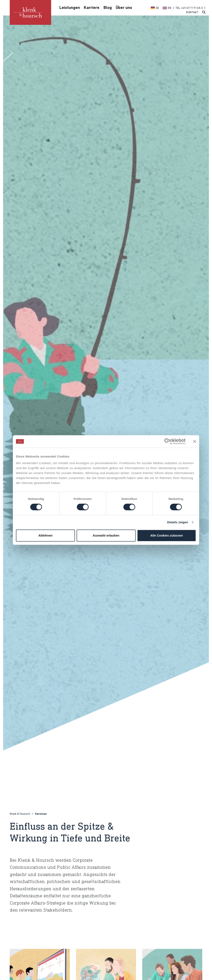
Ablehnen (45, 535)
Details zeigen (178, 522)
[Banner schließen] (195, 441)
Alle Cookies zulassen (167, 535)
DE (157, 8)
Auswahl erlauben (106, 535)
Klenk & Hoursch (20, 814)
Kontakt (192, 13)
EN (170, 8)
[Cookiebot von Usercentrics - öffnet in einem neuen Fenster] (167, 441)
